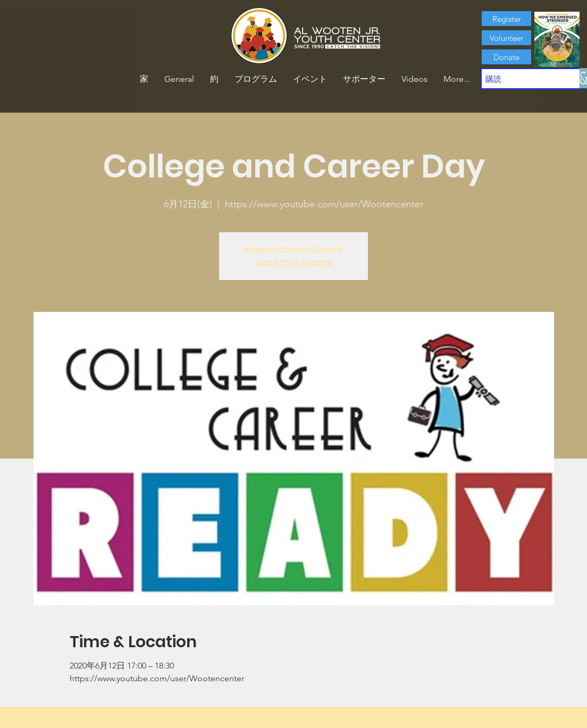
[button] (214, 79)
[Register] (506, 19)
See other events (293, 262)
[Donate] (506, 57)
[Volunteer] (506, 38)
